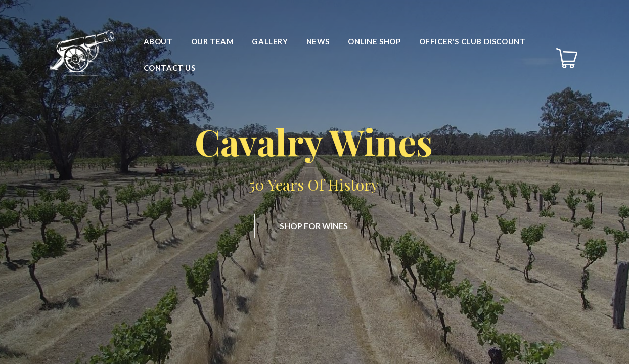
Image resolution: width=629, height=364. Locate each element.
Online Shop (374, 41)
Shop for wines (312, 226)
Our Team (213, 41)
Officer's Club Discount (473, 41)
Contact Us (170, 68)
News (318, 41)
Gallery (270, 41)
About (158, 41)
